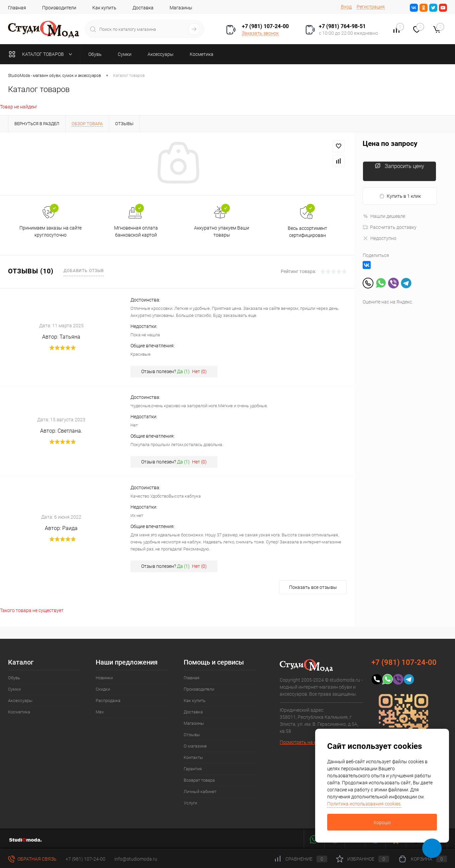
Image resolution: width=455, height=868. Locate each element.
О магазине (195, 746)
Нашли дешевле (384, 216)
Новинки (104, 678)
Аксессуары (20, 701)
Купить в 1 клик (400, 196)
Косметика (19, 712)
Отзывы (192, 735)
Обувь (14, 678)
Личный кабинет (200, 792)
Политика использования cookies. (364, 804)
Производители (59, 8)
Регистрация (371, 7)
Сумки (14, 689)
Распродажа (108, 701)
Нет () (199, 371)
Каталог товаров (42, 54)
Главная (17, 8)
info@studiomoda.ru (136, 859)
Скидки (103, 689)
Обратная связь (32, 859)
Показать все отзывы (313, 587)
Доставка (143, 8)
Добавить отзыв (84, 271)
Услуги (190, 803)
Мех (100, 712)
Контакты (193, 757)
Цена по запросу (390, 144)
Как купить (104, 8)
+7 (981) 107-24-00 (85, 859)
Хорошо (382, 822)
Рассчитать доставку (390, 227)
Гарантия (193, 769)
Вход (346, 7)
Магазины (181, 8)
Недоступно (380, 238)
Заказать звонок (260, 33)
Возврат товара (199, 780)
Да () (183, 371)
